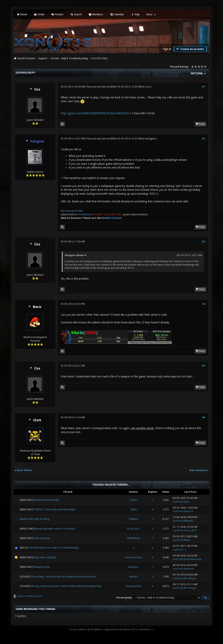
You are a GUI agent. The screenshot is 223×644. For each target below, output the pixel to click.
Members (96, 14)
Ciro (37, 90)
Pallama (134, 519)
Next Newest (198, 470)
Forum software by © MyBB (85, 630)
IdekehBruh (134, 538)
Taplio (133, 509)
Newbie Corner (111, 218)
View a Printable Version (30, 596)
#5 (204, 366)
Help (135, 14)
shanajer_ (133, 567)
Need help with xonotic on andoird (56, 529)
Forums (57, 14)
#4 (204, 304)
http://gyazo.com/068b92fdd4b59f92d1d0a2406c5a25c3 (96, 113)
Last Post (178, 502)
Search (76, 14)
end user (189, 569)
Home (22, 14)
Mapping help (42, 567)
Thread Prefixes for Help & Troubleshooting (53, 548)
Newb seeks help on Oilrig (35, 519)
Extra (149, 14)
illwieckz (189, 521)
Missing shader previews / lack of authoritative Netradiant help (66, 586)
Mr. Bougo (190, 578)
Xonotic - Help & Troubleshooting (69, 58)
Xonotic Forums (26, 58)
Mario (37, 307)
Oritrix (134, 500)
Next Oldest (25, 470)
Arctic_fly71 (134, 529)
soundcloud (85, 214)
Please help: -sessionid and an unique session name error (63, 577)
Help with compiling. (45, 557)
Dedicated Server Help (47, 500)
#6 (204, 417)
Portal (39, 14)
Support (43, 58)
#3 (204, 242)
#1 (204, 87)
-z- (133, 548)
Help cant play (42, 538)
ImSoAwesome (133, 557)
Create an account (190, 49)
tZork (37, 420)
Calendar (117, 14)
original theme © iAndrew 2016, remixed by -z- (128, 630)
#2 (204, 139)
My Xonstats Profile (72, 211)
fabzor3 (189, 511)
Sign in (167, 49)
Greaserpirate (133, 586)
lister (187, 502)
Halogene (150, 139)
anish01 (133, 577)
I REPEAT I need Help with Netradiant (55, 509)
